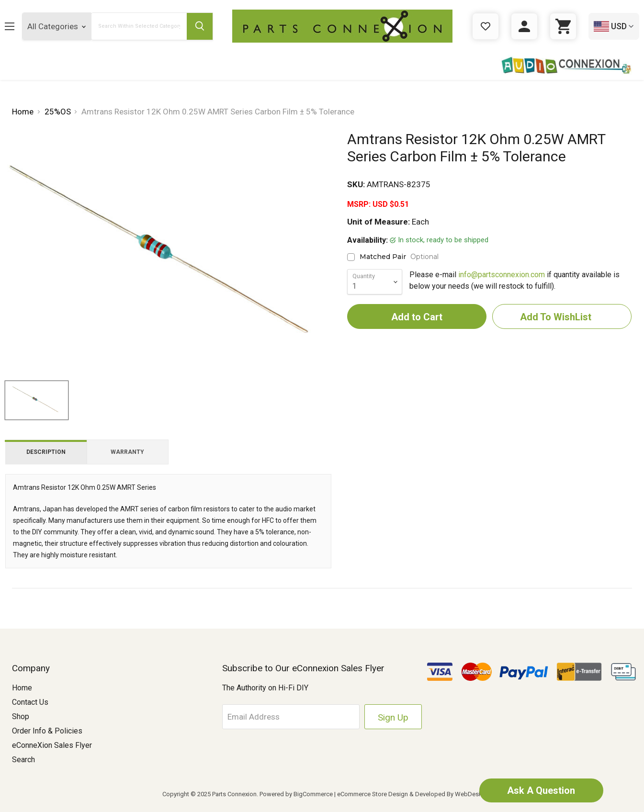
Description (46, 452)
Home (22, 688)
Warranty (127, 452)
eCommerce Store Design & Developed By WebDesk (410, 794)
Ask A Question (541, 790)
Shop (21, 716)
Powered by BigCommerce (296, 794)
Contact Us (30, 702)
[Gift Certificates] (486, 26)
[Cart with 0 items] (563, 26)
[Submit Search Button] (200, 26)
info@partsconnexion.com (502, 275)
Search (23, 760)
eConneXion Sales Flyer (52, 745)
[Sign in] (524, 26)
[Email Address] (292, 717)
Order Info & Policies (47, 731)
